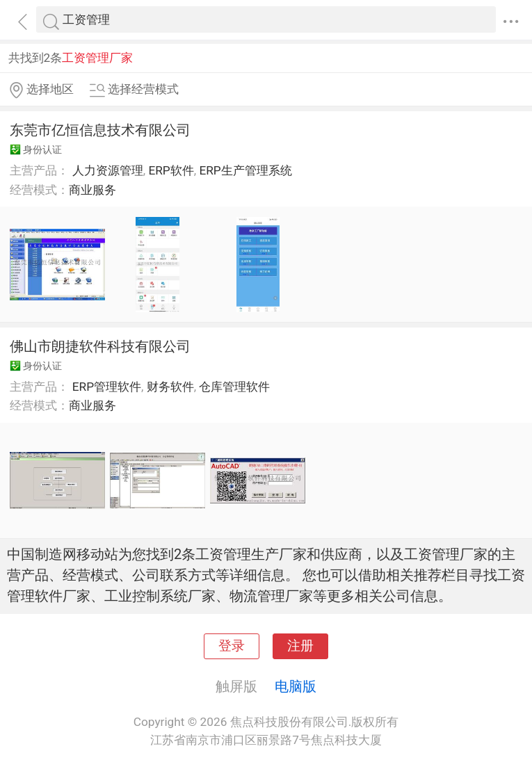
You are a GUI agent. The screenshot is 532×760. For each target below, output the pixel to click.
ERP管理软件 (107, 387)
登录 (232, 646)
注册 (300, 646)
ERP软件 (171, 170)
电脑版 (296, 686)
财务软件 (170, 387)
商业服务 (92, 190)
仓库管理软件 (234, 387)
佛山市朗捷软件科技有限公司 (100, 346)
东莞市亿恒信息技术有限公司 (100, 130)
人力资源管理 (108, 170)
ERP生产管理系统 (245, 170)
